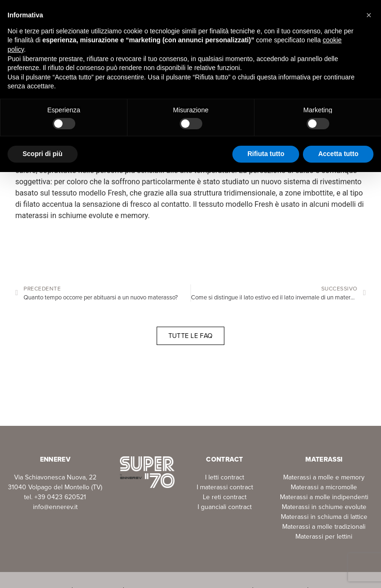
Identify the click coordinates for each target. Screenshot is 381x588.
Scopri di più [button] (43, 154)
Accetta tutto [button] (338, 154)
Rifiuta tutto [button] (266, 154)
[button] (369, 15)
